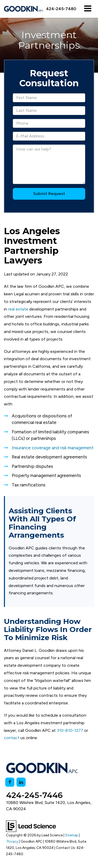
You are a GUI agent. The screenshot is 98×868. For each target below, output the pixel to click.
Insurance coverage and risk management (53, 448)
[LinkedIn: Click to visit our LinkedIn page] (21, 782)
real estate (18, 309)
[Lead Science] (31, 826)
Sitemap (72, 835)
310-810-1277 (70, 730)
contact (12, 738)
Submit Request (49, 194)
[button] (61, 9)
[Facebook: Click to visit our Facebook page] (10, 782)
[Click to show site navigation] (88, 9)
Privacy (13, 841)
